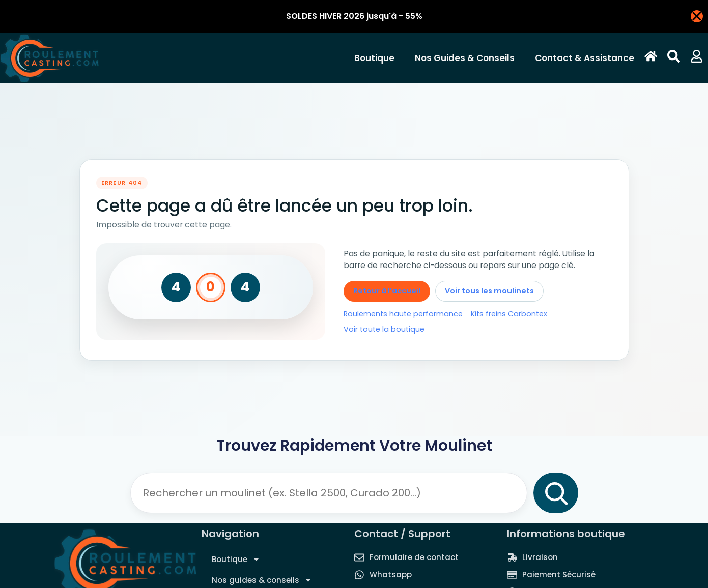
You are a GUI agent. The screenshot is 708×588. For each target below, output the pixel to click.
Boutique (377, 58)
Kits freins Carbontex (509, 314)
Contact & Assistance (585, 58)
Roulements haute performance (403, 314)
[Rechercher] (556, 493)
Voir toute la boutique (384, 329)
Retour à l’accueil (387, 291)
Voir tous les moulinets (489, 291)
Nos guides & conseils (467, 58)
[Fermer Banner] (697, 16)
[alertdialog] (354, 16)
